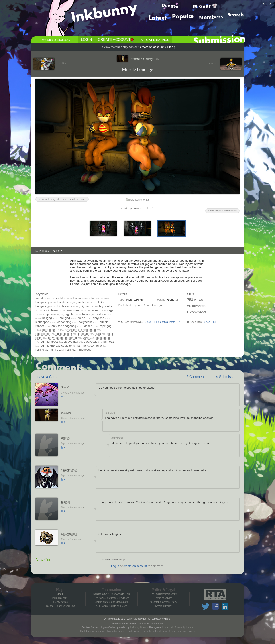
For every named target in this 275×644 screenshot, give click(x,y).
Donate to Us (100, 594)
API (98, 606)
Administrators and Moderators (112, 602)
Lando (190, 627)
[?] (179, 322)
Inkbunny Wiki (60, 598)
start (124, 208)
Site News (99, 598)
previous (136, 208)
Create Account (114, 40)
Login (86, 40)
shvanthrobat (69, 470)
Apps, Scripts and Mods (115, 606)
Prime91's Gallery (144, 59)
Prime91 (44, 251)
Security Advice (60, 602)
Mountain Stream (174, 627)
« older (62, 63)
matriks (66, 502)
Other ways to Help (120, 594)
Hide (170, 47)
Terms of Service (163, 598)
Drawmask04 (69, 534)
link (63, 396)
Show (148, 322)
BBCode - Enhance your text (60, 606)
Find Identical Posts (165, 322)
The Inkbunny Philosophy (163, 594)
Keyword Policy (164, 606)
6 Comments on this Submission (212, 377)
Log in (115, 566)
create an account (152, 47)
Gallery (58, 251)
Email (60, 594)
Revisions (124, 598)
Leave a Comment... (51, 377)
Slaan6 (65, 387)
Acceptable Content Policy (163, 602)
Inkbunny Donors (139, 627)
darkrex (66, 438)
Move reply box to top (113, 559)
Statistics (112, 598)
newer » (212, 63)
